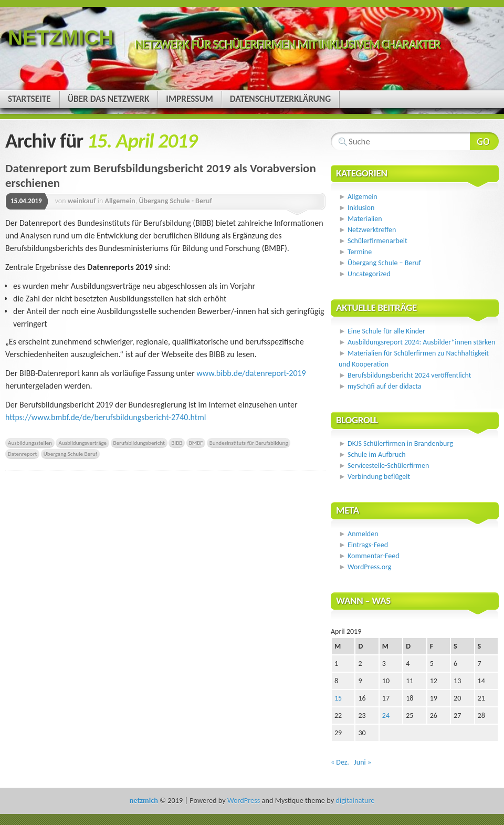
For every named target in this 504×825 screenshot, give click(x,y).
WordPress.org (369, 567)
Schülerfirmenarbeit (377, 241)
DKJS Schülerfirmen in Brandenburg (400, 443)
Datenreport (22, 454)
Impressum (189, 99)
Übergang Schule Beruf (70, 454)
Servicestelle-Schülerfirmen (388, 466)
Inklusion (361, 208)
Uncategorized (369, 274)
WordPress (244, 800)
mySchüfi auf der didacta (385, 386)
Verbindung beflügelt (379, 477)
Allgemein (120, 201)
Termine (360, 252)
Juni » (363, 762)
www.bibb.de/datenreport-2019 (251, 373)
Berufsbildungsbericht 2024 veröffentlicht (409, 375)
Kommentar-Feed (373, 556)
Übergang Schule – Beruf (384, 263)
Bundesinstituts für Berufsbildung (249, 443)
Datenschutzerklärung (280, 99)
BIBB (177, 443)
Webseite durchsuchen (484, 141)
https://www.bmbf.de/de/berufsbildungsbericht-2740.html (106, 417)
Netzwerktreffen (372, 230)
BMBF (196, 443)
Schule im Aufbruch (377, 455)
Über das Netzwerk (109, 99)
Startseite (29, 99)
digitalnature (355, 800)
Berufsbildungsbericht (139, 443)
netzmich (61, 38)
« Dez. (340, 762)
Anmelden (363, 534)
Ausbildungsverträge (82, 443)
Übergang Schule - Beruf (175, 201)
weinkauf (82, 201)
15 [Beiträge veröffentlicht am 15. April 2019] (338, 698)
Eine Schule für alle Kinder (386, 331)
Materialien (365, 219)
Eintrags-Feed (368, 545)
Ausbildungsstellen (30, 443)
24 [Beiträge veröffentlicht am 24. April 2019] (386, 716)
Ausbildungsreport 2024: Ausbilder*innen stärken (421, 342)
